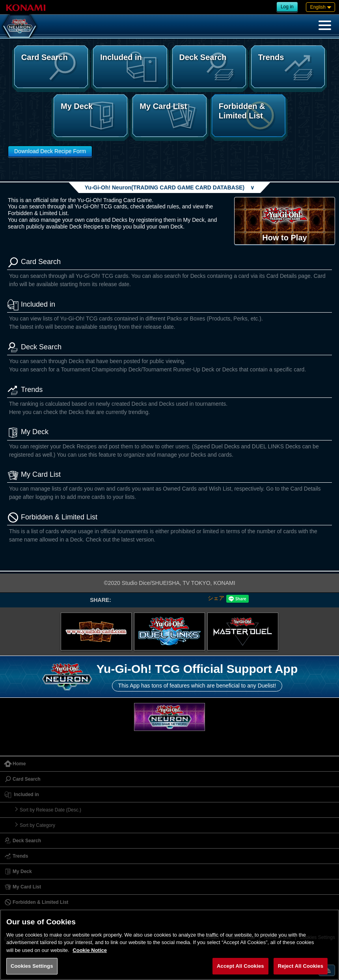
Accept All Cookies (240, 966)
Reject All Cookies (301, 966)
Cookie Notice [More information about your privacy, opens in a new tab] (90, 950)
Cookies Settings (32, 966)
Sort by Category (37, 825)
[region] (169, 945)
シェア (216, 598)
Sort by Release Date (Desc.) (50, 810)
